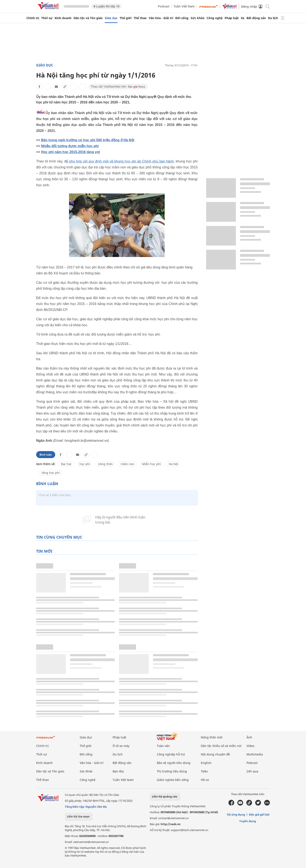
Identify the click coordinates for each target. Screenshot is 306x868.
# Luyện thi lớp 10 (106, 6)
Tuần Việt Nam (184, 6)
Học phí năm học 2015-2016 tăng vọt (70, 152)
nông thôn (105, 464)
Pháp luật (232, 18)
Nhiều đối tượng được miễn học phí (70, 146)
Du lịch (273, 18)
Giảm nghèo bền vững (173, 780)
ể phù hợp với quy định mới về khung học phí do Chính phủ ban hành (120, 161)
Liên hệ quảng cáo (165, 796)
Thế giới (126, 18)
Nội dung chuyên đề (215, 754)
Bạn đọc (118, 771)
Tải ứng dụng (236, 814)
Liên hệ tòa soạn (78, 816)
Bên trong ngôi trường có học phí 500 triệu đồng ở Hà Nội (88, 140)
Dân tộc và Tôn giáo (88, 18)
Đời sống (182, 18)
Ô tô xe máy (121, 746)
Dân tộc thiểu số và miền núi (221, 746)
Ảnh (249, 737)
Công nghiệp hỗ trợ (171, 754)
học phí (85, 464)
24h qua (252, 771)
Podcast (164, 6)
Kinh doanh (63, 18)
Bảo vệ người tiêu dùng (174, 763)
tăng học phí (51, 473)
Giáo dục (111, 18)
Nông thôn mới (212, 737)
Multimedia (255, 754)
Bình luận (46, 455)
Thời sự (47, 18)
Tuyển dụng (248, 821)
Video (250, 746)
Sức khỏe (198, 18)
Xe (243, 18)
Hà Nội (174, 464)
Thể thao (140, 18)
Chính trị (33, 18)
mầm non (127, 464)
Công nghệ (215, 18)
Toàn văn (163, 746)
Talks (204, 771)
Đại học (66, 464)
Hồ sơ (205, 780)
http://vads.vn (171, 824)
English (206, 763)
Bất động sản (256, 18)
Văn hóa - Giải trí (161, 18)
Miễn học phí (152, 464)
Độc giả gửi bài (259, 814)
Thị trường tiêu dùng (172, 771)
